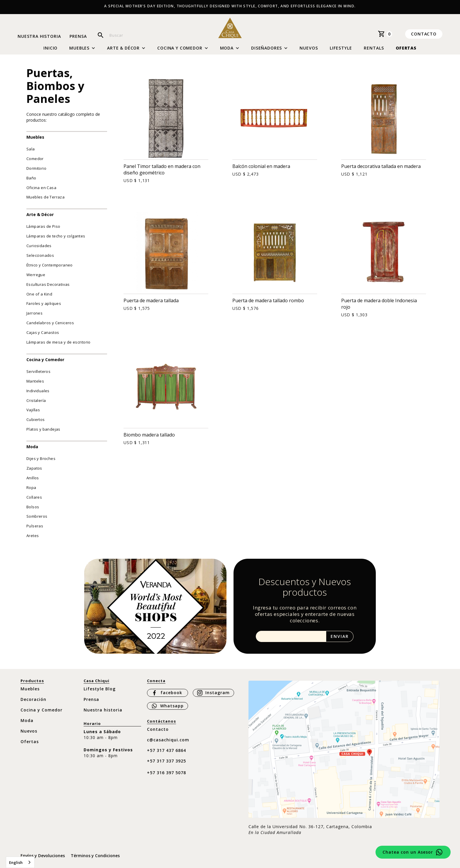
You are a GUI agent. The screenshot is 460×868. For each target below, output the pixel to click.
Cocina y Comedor (45, 360)
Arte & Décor (40, 214)
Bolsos (33, 507)
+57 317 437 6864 (166, 750)
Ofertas (406, 48)
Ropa (31, 487)
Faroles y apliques (44, 303)
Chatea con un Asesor (408, 852)
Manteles (35, 381)
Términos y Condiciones (95, 856)
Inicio (50, 48)
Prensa (78, 36)
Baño (31, 178)
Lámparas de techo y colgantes (56, 236)
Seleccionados (40, 255)
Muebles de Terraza (45, 197)
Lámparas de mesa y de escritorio (59, 342)
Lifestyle (341, 48)
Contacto (424, 34)
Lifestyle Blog (100, 689)
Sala (31, 149)
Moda (32, 447)
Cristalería (36, 400)
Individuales (38, 391)
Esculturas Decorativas (48, 284)
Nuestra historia (39, 36)
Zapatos (34, 468)
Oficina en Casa (41, 188)
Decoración (33, 699)
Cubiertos (36, 419)
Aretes (33, 536)
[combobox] (20, 862)
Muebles (35, 137)
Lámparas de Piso (43, 226)
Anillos (33, 478)
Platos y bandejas (43, 429)
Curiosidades (39, 246)
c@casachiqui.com (168, 740)
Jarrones (34, 313)
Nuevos (309, 48)
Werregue (36, 275)
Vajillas (33, 410)
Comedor (35, 159)
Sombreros (37, 516)
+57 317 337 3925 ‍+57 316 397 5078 (166, 767)
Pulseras (35, 526)
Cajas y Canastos (43, 332)
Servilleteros (38, 371)
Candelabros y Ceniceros (50, 323)
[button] (82, 48)
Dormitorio (36, 168)
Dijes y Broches (41, 458)
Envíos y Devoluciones (43, 856)
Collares (34, 497)
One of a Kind (39, 294)
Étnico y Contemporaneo (50, 265)
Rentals (374, 48)
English (16, 862)
